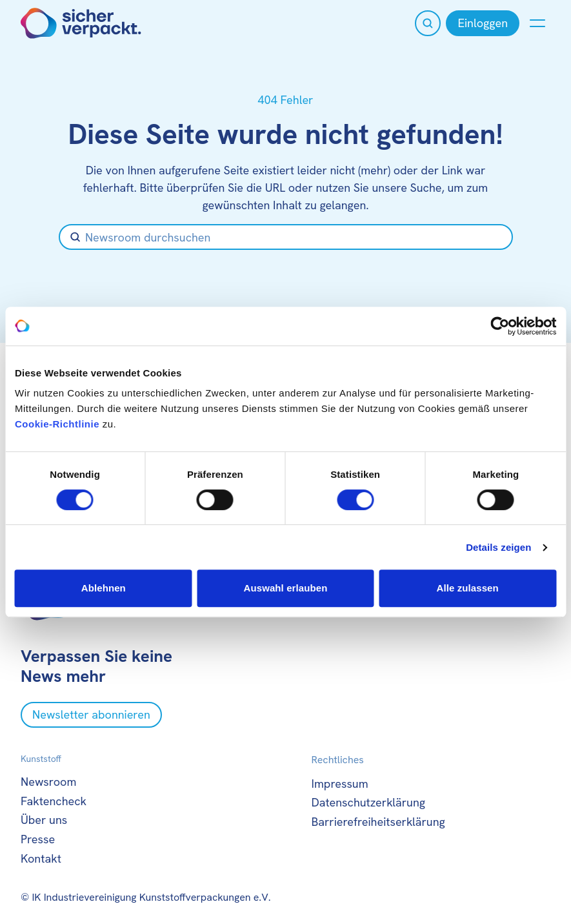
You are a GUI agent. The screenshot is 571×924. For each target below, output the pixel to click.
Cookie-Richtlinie (57, 424)
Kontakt (41, 858)
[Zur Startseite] (81, 23)
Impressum (340, 784)
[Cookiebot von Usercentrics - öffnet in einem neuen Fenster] (500, 326)
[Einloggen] (483, 23)
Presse (38, 839)
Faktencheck (54, 801)
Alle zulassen (467, 588)
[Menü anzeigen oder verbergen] (537, 23)
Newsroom (48, 782)
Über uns (44, 820)
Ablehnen (104, 588)
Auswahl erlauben (286, 588)
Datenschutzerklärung (369, 802)
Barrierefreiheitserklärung (378, 822)
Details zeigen (498, 547)
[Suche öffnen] (428, 23)
